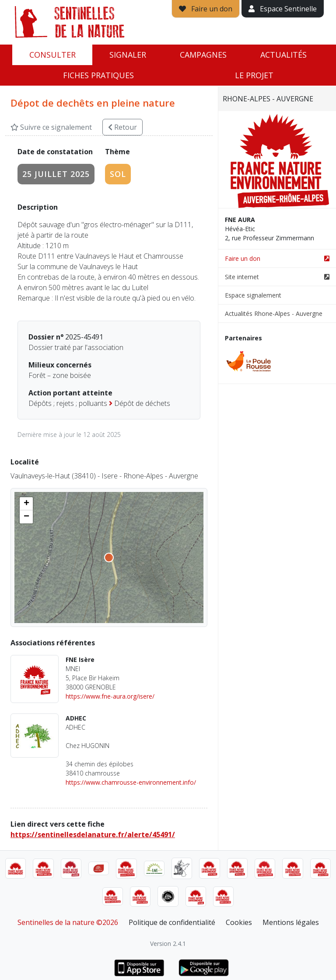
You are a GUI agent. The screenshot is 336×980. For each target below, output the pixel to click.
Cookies (239, 922)
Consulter (52, 55)
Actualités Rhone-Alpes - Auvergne (274, 313)
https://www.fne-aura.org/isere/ (110, 696)
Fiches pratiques (98, 75)
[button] (26, 504)
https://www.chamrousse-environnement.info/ (131, 782)
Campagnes (203, 55)
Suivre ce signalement (51, 127)
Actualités (283, 55)
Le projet (254, 75)
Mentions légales (291, 922)
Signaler (128, 55)
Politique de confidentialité (172, 922)
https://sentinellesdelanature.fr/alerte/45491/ (93, 835)
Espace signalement (253, 295)
